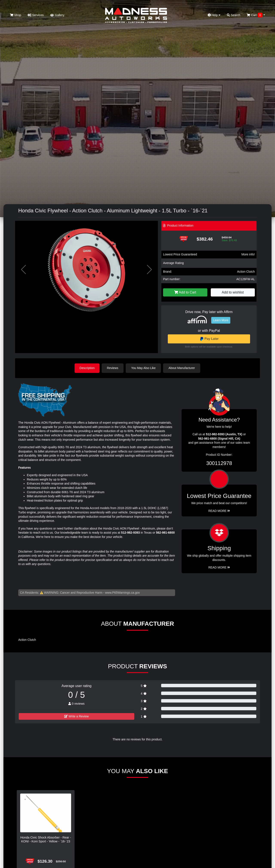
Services (36, 15)
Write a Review (76, 716)
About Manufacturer (182, 368)
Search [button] (234, 15)
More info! (248, 254)
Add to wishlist (233, 292)
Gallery (57, 15)
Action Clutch (246, 272)
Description (87, 368)
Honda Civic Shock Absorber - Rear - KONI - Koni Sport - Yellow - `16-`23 (46, 839)
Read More (219, 511)
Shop (16, 15)
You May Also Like (144, 368)
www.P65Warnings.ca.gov (122, 592)
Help (214, 15)
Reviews (113, 368)
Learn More (221, 320)
